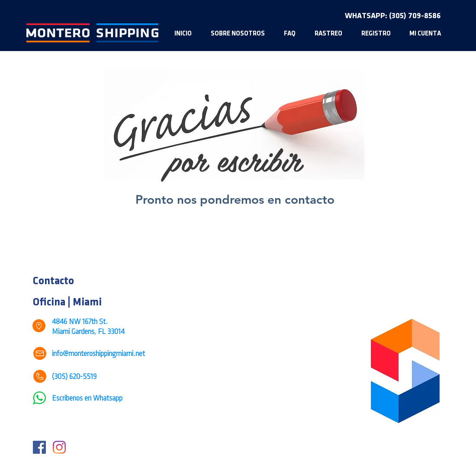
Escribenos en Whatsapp (87, 399)
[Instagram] (59, 447)
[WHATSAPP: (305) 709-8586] (392, 16)
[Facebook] (39, 447)
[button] (376, 34)
